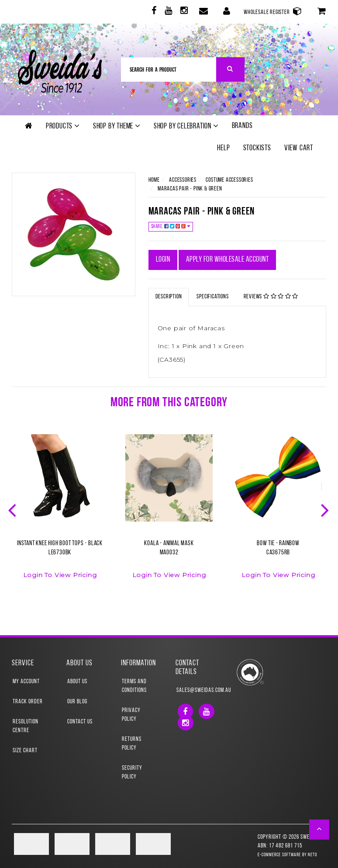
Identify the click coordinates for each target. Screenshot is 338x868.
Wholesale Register (273, 11)
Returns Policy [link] (132, 744)
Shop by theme (117, 126)
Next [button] (326, 509)
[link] (153, 12)
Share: (171, 227)
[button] (319, 830)
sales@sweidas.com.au (197, 690)
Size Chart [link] (25, 751)
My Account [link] (26, 682)
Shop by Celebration (186, 126)
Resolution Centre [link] (26, 726)
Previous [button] (13, 509)
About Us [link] (77, 682)
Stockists (257, 148)
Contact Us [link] (80, 722)
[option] (60, 512)
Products (63, 126)
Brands (242, 126)
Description (169, 297)
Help (223, 148)
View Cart (299, 148)
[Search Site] (230, 69)
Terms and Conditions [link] (134, 686)
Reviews (271, 297)
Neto (312, 855)
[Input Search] (169, 69)
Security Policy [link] (132, 773)
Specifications (212, 297)
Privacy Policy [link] (131, 715)
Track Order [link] (28, 702)
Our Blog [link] (77, 702)
